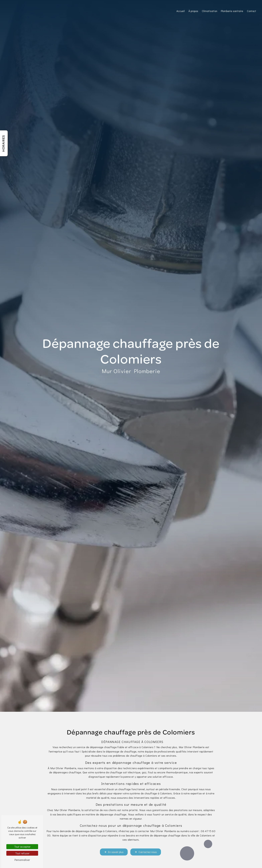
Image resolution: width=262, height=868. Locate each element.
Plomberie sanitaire (232, 11)
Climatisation (210, 11)
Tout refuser (22, 853)
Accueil (181, 11)
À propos (193, 11)
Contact (252, 11)
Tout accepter (22, 847)
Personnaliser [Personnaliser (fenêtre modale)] (22, 860)
